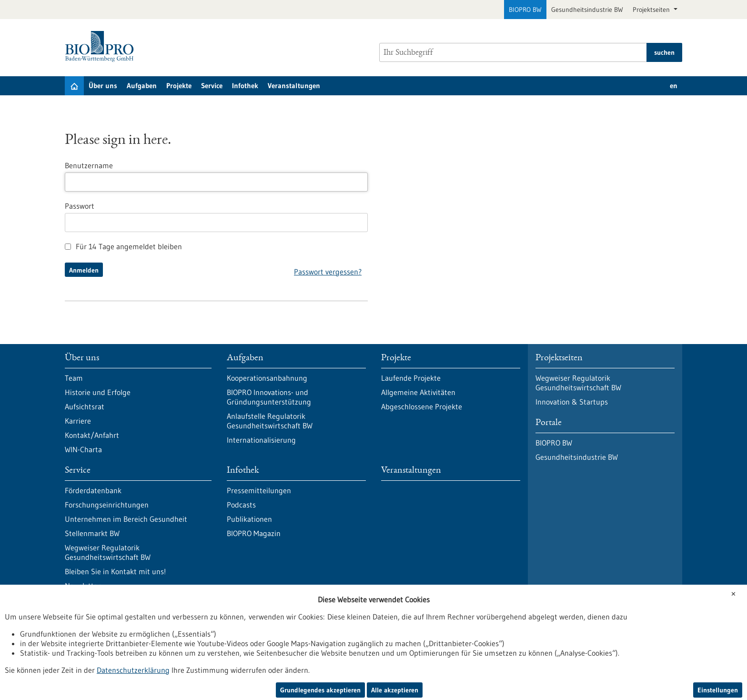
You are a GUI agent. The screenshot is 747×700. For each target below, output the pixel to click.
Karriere (78, 421)
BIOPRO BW (525, 10)
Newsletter (83, 586)
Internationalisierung (261, 440)
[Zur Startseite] (102, 46)
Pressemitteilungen (259, 490)
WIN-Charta (83, 449)
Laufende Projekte (411, 378)
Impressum (261, 666)
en (674, 86)
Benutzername (89, 165)
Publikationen (249, 519)
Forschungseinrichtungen (107, 505)
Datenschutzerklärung (97, 666)
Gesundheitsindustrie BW (587, 10)
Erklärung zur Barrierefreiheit (187, 666)
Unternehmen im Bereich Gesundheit (126, 519)
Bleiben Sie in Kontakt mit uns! (115, 571)
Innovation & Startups (572, 402)
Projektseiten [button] (652, 10)
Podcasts (241, 505)
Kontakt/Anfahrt (92, 435)
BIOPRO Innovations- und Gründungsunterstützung (269, 397)
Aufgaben (142, 86)
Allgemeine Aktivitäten (418, 392)
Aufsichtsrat (85, 406)
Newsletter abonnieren (198, 634)
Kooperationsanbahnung (267, 378)
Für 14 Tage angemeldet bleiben (123, 246)
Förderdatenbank (93, 490)
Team (74, 378)
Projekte (179, 86)
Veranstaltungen (294, 86)
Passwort (80, 206)
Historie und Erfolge (98, 392)
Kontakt (345, 666)
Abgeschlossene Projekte (422, 406)
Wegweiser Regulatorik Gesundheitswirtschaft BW (108, 552)
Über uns (103, 86)
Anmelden (84, 270)
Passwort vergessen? (328, 272)
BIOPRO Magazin (254, 533)
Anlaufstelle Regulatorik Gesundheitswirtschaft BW (270, 421)
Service (212, 86)
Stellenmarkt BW (92, 533)
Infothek (245, 86)
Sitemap (305, 666)
